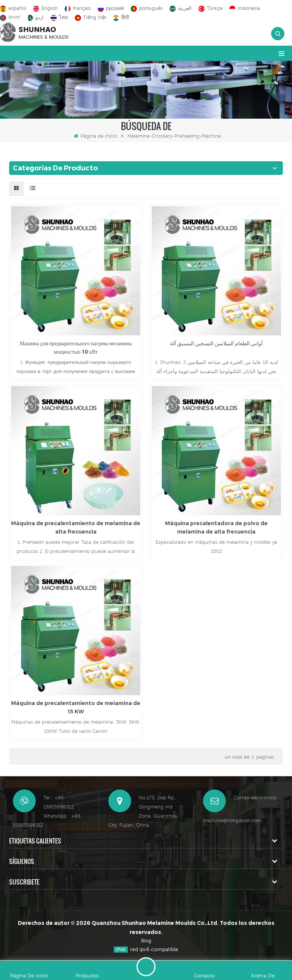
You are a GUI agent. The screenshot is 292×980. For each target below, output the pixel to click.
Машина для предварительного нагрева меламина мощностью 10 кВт (76, 348)
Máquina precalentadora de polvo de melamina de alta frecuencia (216, 527)
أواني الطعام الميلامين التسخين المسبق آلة (216, 343)
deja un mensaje (146, 967)
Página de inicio (95, 136)
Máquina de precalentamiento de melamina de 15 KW (76, 707)
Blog (146, 941)
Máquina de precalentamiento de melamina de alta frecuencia (76, 527)
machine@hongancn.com (232, 820)
